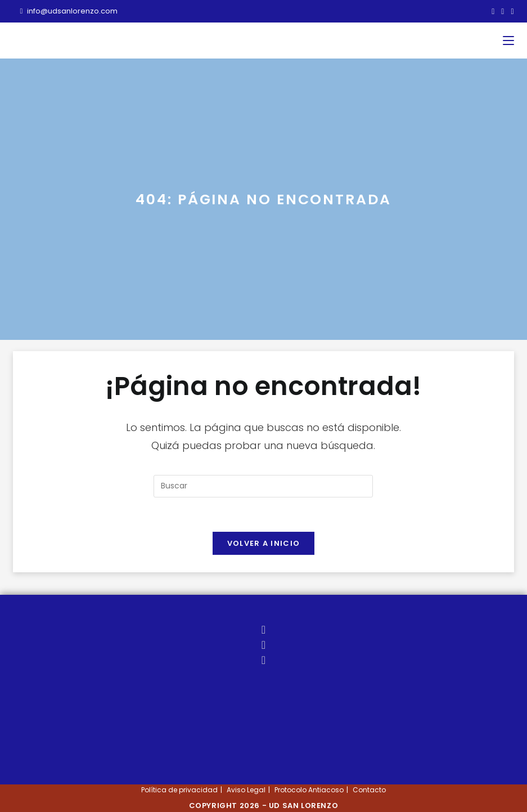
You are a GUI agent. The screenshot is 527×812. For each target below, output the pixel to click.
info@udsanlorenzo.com (69, 11)
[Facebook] (263, 645)
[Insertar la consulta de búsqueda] (263, 486)
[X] (263, 630)
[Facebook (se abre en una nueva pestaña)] (503, 11)
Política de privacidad (179, 790)
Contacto (369, 790)
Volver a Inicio (264, 543)
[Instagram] (263, 660)
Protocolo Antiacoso (309, 790)
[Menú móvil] (508, 41)
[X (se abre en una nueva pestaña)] (493, 11)
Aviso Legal (246, 790)
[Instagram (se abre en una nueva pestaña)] (510, 11)
